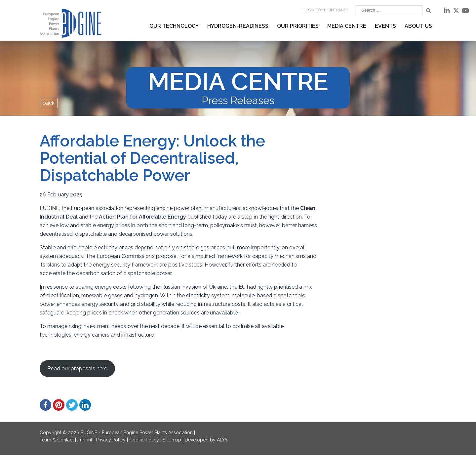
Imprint (85, 440)
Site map (172, 440)
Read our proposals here (77, 369)
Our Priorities (298, 26)
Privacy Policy (111, 440)
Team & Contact (57, 440)
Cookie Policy (144, 440)
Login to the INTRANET (326, 10)
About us (418, 26)
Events (385, 26)
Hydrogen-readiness (238, 26)
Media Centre (347, 26)
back (49, 103)
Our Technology (174, 26)
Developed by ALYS (206, 440)
